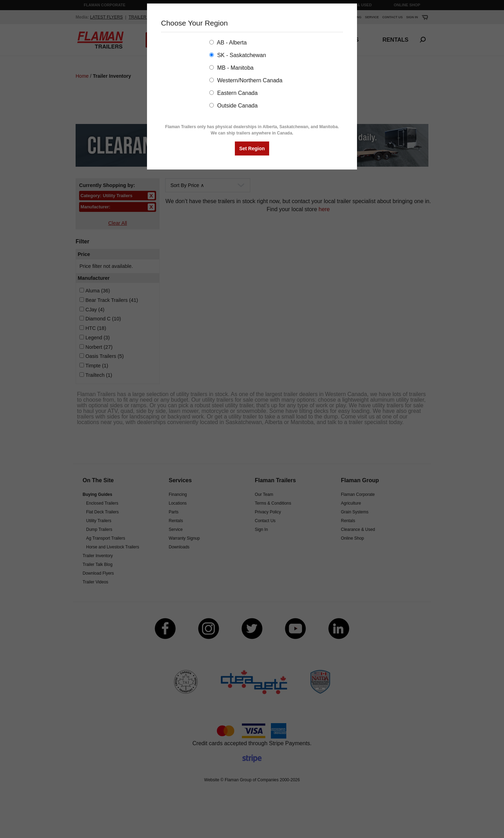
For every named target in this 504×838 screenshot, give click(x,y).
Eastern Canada (233, 93)
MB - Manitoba (231, 68)
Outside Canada (233, 106)
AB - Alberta (228, 43)
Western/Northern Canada (246, 80)
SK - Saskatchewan (238, 55)
